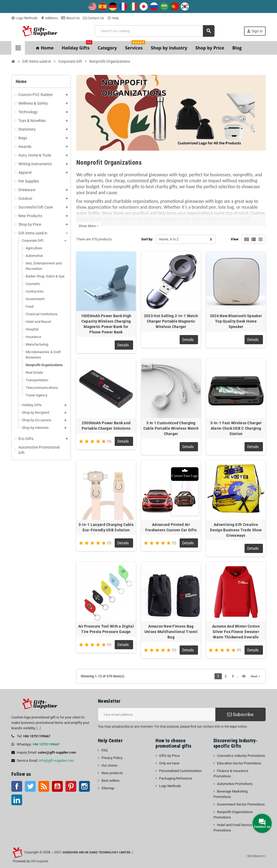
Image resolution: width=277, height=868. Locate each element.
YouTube (57, 786)
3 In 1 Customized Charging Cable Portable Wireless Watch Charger (171, 428)
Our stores (109, 765)
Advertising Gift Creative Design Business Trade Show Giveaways (236, 530)
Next (256, 676)
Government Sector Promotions (241, 804)
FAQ (105, 750)
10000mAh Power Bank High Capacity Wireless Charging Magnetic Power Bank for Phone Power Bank (106, 324)
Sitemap (108, 788)
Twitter (30, 786)
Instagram (84, 786)
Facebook (17, 786)
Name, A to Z (169, 239)
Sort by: (147, 239)
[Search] (154, 31)
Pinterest (71, 786)
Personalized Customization (180, 771)
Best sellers (111, 781)
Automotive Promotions (235, 784)
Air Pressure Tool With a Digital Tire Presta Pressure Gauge (106, 629)
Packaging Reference (176, 778)
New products (112, 773)
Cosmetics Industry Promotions (241, 756)
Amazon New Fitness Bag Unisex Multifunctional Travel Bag (171, 632)
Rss (44, 786)
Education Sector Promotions (239, 763)
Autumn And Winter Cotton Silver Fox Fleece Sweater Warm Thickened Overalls (236, 632)
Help (113, 18)
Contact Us (94, 18)
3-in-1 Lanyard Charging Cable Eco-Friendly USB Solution (106, 527)
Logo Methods (24, 18)
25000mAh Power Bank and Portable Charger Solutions (106, 426)
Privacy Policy (112, 758)
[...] (39, 728)
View (235, 239)
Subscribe (240, 714)
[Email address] (157, 714)
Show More (88, 226)
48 (243, 676)
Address (49, 18)
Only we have (169, 763)
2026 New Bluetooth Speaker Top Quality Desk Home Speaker (236, 321)
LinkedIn (17, 800)
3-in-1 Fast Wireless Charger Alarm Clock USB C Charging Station (236, 428)
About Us (70, 18)
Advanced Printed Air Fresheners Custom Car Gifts (171, 527)
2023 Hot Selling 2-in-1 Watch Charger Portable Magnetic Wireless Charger (171, 321)
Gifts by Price (169, 756)
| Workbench (255, 856)
